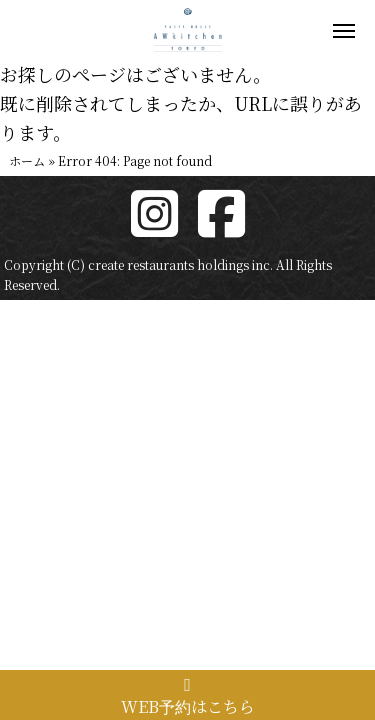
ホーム (27, 160)
